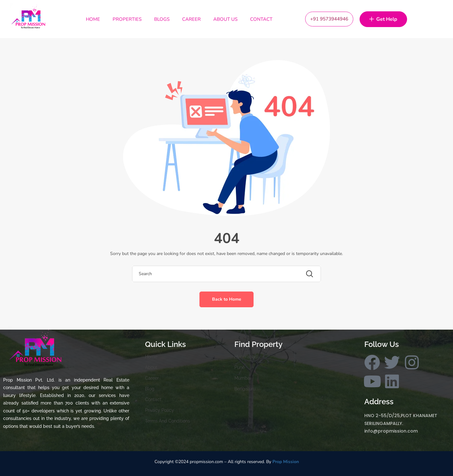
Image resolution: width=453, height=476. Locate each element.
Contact (261, 19)
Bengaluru (245, 389)
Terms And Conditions (168, 421)
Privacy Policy (159, 410)
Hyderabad (246, 357)
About (151, 367)
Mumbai (243, 378)
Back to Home (227, 299)
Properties (127, 19)
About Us (225, 19)
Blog (150, 389)
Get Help (383, 20)
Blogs (162, 19)
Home (93, 19)
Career (191, 19)
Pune (240, 367)
